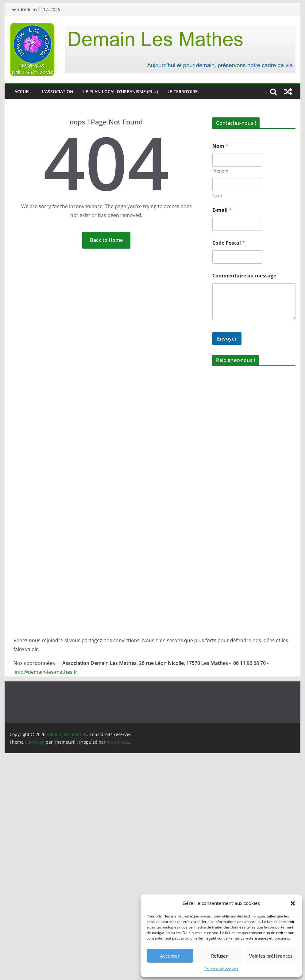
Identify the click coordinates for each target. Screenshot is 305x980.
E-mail (222, 210)
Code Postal (229, 243)
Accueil (23, 92)
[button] (293, 903)
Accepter (170, 956)
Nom (217, 195)
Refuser (219, 956)
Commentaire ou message (244, 276)
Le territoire (183, 92)
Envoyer (227, 339)
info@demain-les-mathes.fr (46, 672)
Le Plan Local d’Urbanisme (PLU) (120, 92)
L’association (58, 92)
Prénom (220, 171)
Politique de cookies (221, 969)
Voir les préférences (271, 956)
